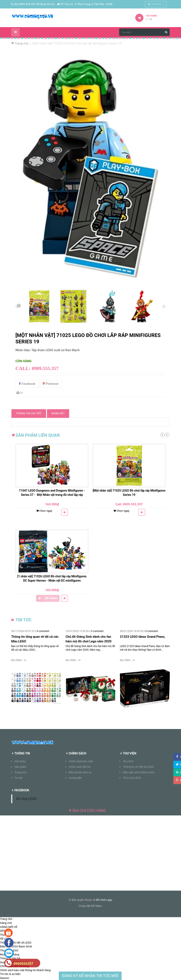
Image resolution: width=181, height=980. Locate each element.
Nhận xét (58, 413)
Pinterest (51, 384)
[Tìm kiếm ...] (144, 32)
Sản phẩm (21, 767)
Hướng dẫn (75, 778)
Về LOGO (128, 761)
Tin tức (19, 778)
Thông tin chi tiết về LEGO (138, 767)
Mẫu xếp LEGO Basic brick (139, 772)
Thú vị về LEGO (132, 778)
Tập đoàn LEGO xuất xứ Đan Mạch (56, 350)
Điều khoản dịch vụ (80, 772)
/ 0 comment (42, 631)
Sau (19, 306)
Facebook (27, 384)
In (20, 393)
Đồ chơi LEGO (26, 799)
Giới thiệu (20, 761)
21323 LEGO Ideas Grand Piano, (143, 637)
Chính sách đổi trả (80, 767)
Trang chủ (20, 772)
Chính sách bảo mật (81, 761)
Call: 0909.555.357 (37, 368)
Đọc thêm (16, 660)
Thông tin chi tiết (29, 413)
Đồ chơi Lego (104, 900)
